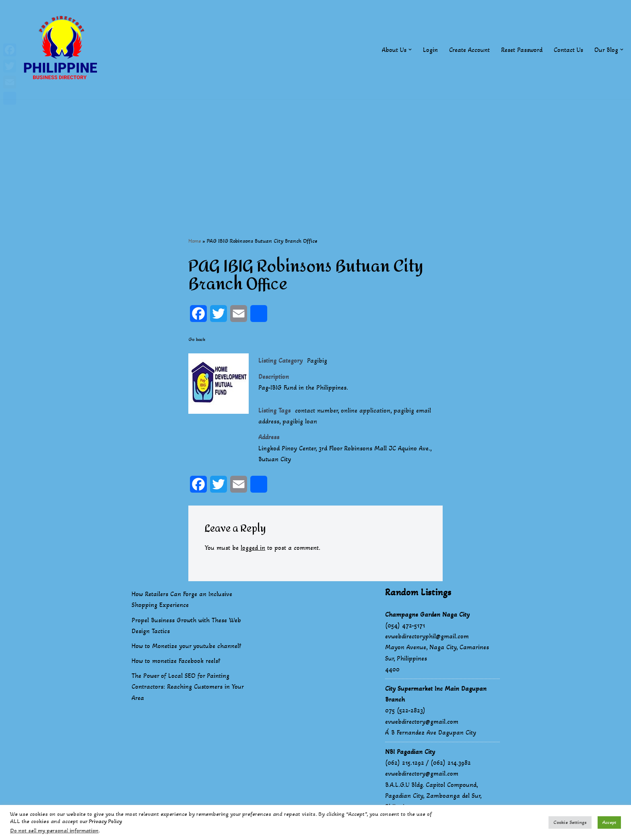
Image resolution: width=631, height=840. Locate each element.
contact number (316, 410)
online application (366, 410)
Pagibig (317, 360)
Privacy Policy (105, 821)
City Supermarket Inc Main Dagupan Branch (436, 694)
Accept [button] (609, 822)
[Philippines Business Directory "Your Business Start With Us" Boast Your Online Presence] (62, 50)
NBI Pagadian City (410, 752)
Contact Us (568, 50)
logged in (253, 548)
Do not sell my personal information (54, 831)
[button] (410, 50)
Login (430, 50)
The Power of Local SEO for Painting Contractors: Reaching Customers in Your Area (188, 686)
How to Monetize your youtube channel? (187, 646)
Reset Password (522, 50)
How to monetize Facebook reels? (176, 661)
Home (195, 241)
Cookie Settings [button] (570, 822)
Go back (197, 339)
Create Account (469, 50)
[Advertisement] (315, 156)
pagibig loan (300, 421)
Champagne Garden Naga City (427, 614)
